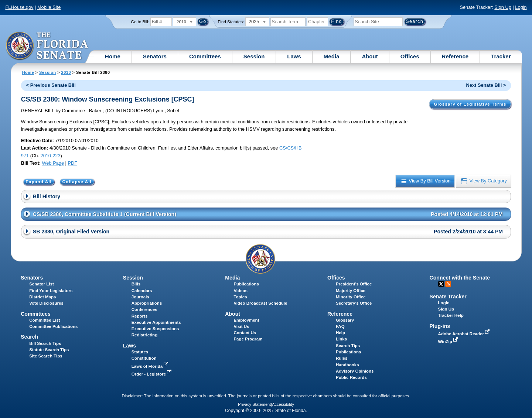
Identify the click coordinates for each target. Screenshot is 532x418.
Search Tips (348, 346)
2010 (66, 72)
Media (332, 56)
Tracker (501, 56)
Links (341, 339)
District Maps (42, 297)
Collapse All (77, 182)
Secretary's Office (354, 303)
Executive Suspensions (155, 329)
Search (29, 337)
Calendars (142, 291)
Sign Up (503, 7)
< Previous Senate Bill (51, 85)
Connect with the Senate (460, 278)
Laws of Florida (151, 366)
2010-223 (51, 156)
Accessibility (283, 404)
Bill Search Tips (45, 343)
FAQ (340, 326)
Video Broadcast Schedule (260, 303)
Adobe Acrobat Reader (465, 334)
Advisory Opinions (355, 371)
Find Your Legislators (51, 291)
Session (254, 56)
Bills (136, 284)
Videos (241, 291)
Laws (294, 56)
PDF (72, 163)
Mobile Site (49, 7)
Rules (342, 358)
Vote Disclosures (46, 303)
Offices (410, 56)
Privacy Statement (254, 404)
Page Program (248, 339)
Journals (140, 297)
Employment (246, 320)
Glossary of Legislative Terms (470, 104)
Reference (455, 56)
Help (340, 333)
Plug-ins (440, 326)
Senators (155, 56)
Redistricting (144, 335)
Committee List (45, 320)
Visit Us (241, 326)
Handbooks (347, 365)
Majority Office (351, 291)
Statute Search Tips (49, 350)
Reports (140, 316)
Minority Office (351, 297)
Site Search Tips (46, 356)
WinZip (449, 342)
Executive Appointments (156, 322)
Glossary (345, 320)
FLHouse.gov (19, 7)
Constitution (144, 358)
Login (521, 7)
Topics (240, 297)
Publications (246, 284)
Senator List (42, 284)
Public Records (351, 377)
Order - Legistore (152, 374)
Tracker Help (451, 315)
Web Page (53, 163)
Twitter (441, 284)
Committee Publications (53, 326)
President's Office (354, 284)
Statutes (140, 352)
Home (113, 56)
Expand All (39, 182)
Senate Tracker (448, 297)
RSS (448, 284)
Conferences (144, 309)
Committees (205, 56)
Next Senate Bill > (486, 85)
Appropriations (147, 303)
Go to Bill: (140, 22)
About (370, 56)
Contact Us (245, 333)
